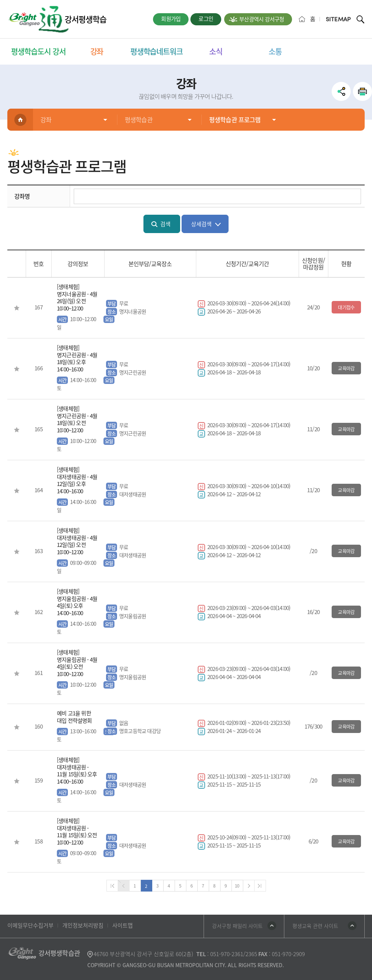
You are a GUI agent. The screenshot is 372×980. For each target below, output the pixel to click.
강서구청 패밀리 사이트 (237, 926)
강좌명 (22, 196)
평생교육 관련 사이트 (315, 926)
